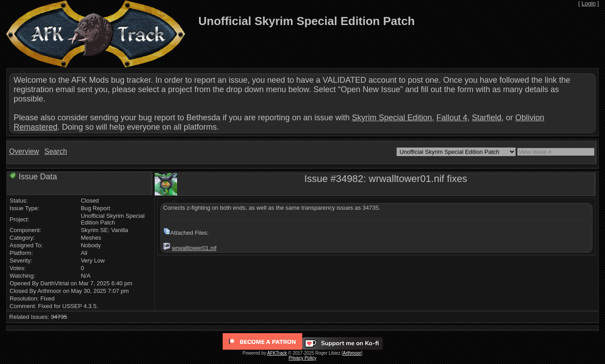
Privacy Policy (302, 358)
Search (56, 151)
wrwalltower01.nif (194, 248)
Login (588, 3)
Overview (24, 151)
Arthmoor (352, 353)
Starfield (487, 118)
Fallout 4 (452, 118)
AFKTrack (277, 353)
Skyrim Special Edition (392, 118)
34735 (59, 317)
